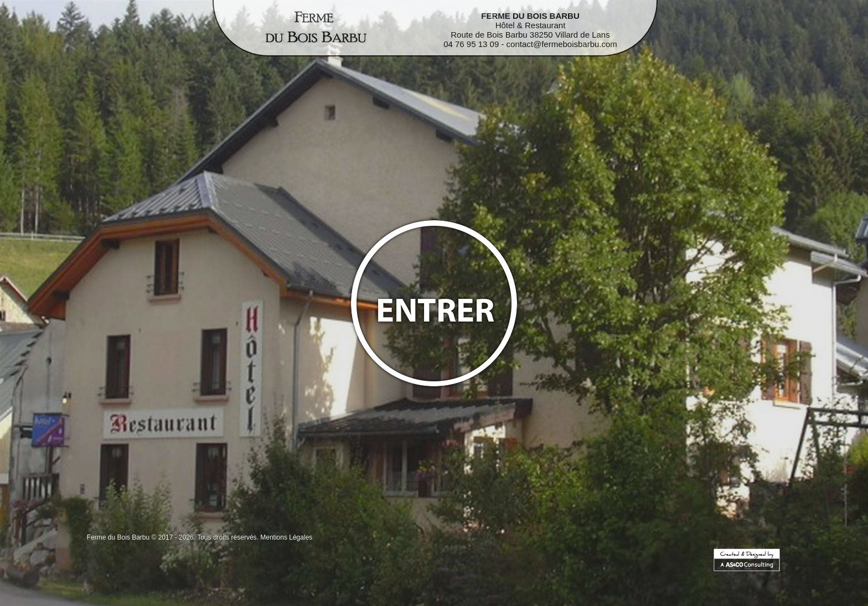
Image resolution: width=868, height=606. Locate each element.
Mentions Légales (286, 537)
